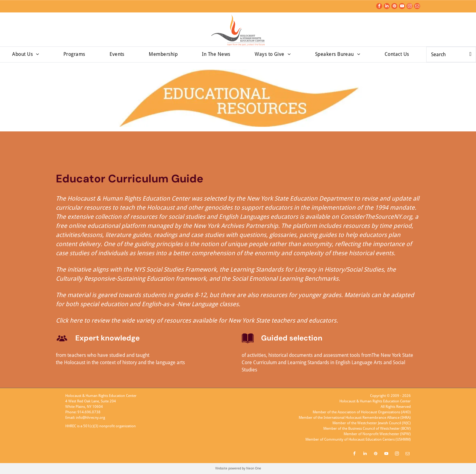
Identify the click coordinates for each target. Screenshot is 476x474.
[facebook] (379, 7)
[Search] (451, 54)
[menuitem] (25, 54)
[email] (417, 7)
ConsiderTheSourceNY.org (376, 217)
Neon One (254, 468)
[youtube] (402, 7)
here (76, 320)
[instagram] (410, 7)
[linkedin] (387, 7)
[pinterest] (394, 7)
